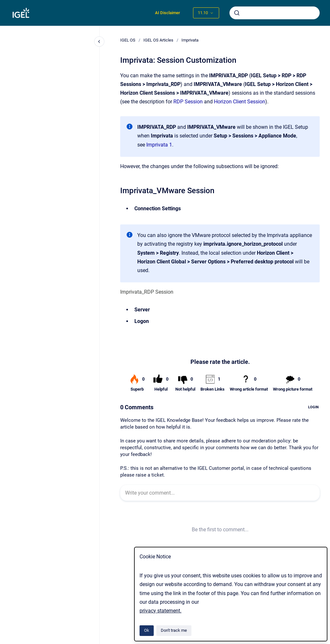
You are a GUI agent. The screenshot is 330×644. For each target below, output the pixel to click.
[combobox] (275, 13)
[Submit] (237, 13)
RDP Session (188, 102)
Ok (147, 630)
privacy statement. (160, 611)
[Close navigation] (99, 42)
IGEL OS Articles (158, 40)
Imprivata (190, 40)
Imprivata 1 (159, 145)
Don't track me (174, 630)
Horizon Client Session (240, 102)
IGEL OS (128, 40)
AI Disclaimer (168, 13)
